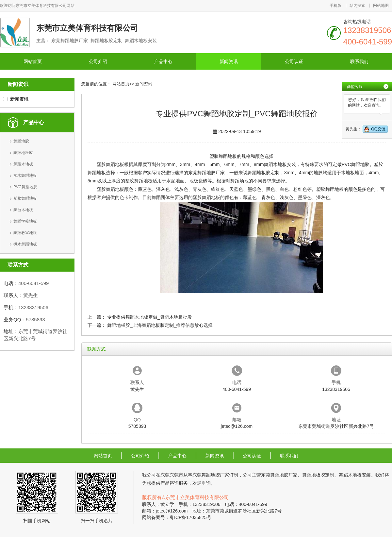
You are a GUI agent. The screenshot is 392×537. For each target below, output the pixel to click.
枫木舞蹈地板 (25, 244)
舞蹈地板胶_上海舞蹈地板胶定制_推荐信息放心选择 (160, 325)
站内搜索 (357, 6)
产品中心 (163, 61)
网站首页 (33, 61)
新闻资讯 (229, 61)
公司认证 (294, 61)
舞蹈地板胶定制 (264, 173)
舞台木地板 (23, 210)
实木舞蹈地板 (25, 176)
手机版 (335, 6)
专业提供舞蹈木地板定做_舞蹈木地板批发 (150, 317)
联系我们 (359, 61)
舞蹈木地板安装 (280, 164)
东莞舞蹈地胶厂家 (206, 173)
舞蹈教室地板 (25, 233)
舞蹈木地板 (23, 164)
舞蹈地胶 (21, 141)
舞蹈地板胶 (23, 153)
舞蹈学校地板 (25, 221)
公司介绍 (98, 61)
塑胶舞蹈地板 (25, 198)
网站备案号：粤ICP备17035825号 (177, 517)
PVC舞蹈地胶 (25, 187)
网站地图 (381, 6)
